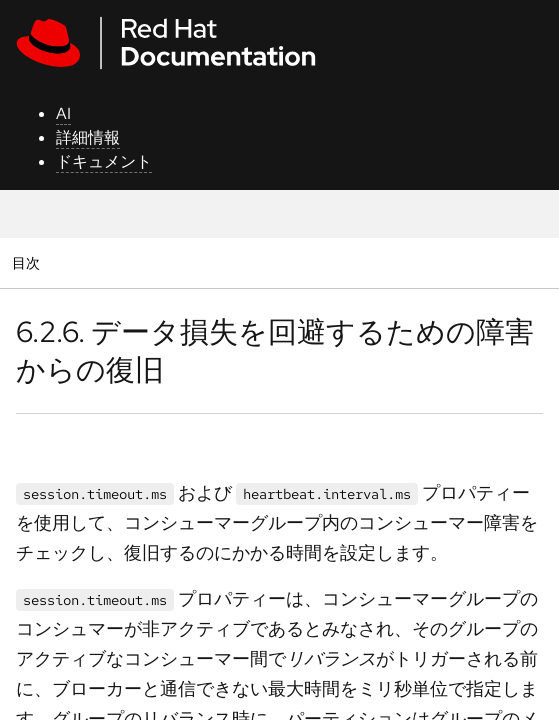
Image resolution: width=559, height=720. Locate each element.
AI (63, 113)
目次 (28, 262)
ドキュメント (104, 161)
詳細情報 (88, 137)
